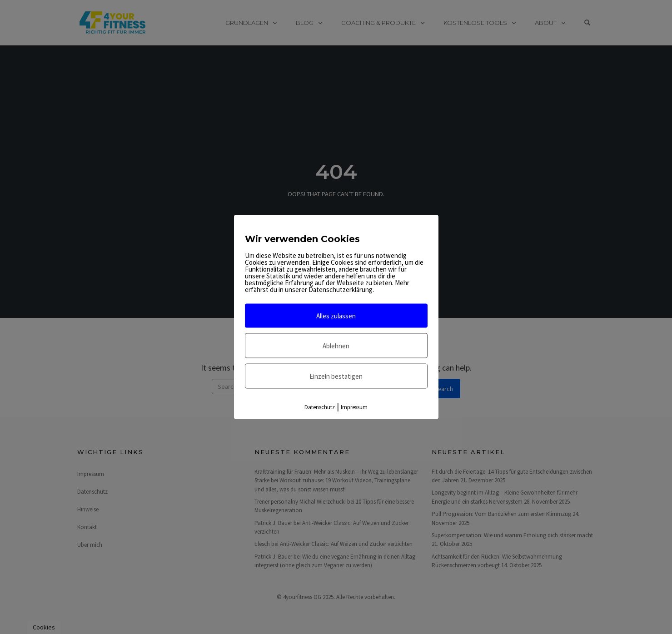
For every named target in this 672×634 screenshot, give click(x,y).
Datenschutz (320, 407)
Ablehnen (336, 346)
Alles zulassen (336, 316)
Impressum (354, 407)
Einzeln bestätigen (336, 376)
